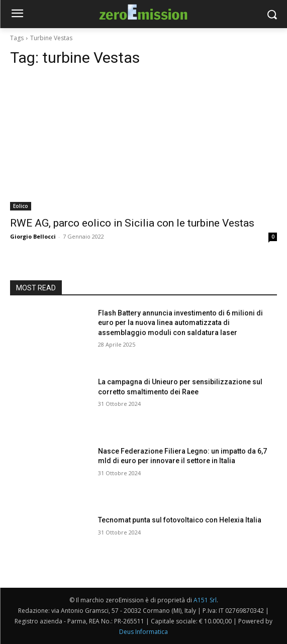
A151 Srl (205, 600)
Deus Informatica (143, 632)
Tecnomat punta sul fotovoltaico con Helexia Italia (180, 520)
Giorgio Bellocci (33, 236)
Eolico (21, 206)
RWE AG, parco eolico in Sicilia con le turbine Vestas (132, 223)
